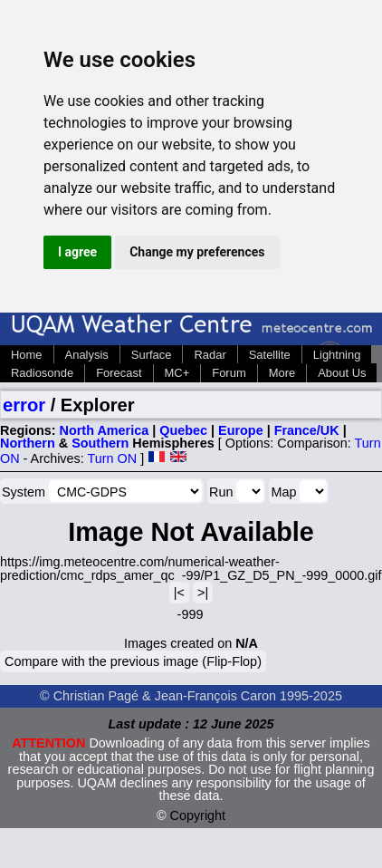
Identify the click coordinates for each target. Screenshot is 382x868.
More (282, 373)
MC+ (177, 373)
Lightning (337, 355)
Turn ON (113, 458)
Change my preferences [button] (197, 252)
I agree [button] (77, 252)
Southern (100, 443)
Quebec (183, 430)
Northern (28, 443)
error (24, 405)
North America (105, 430)
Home (27, 355)
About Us (342, 373)
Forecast (119, 373)
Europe (241, 430)
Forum (229, 373)
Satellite (270, 355)
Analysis (87, 355)
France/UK (307, 430)
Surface (152, 355)
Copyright (198, 815)
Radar (210, 355)
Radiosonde (42, 373)
